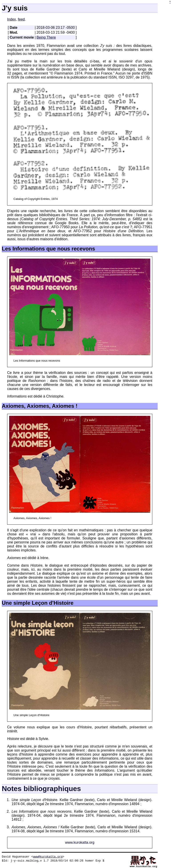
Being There (46, 37)
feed (21, 19)
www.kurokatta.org (80, 842)
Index (11, 19)
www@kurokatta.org (48, 856)
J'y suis (15, 8)
